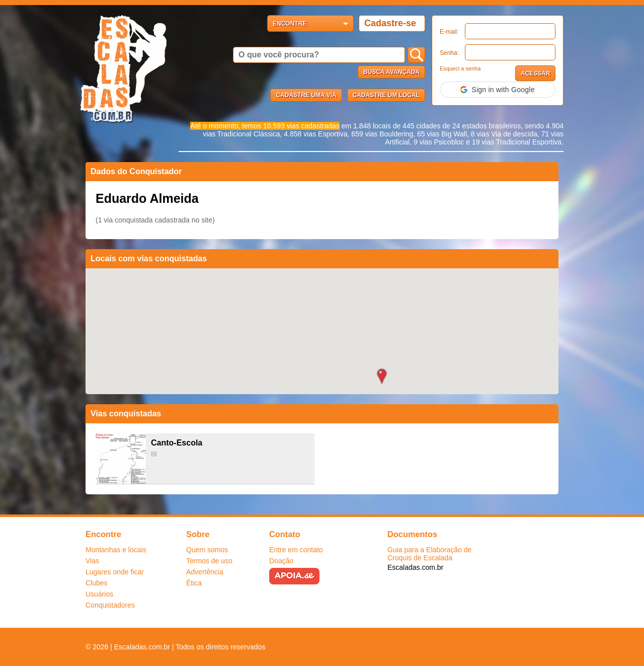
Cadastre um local (386, 95)
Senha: (449, 53)
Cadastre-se (390, 23)
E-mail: (449, 32)
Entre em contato (296, 550)
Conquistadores (110, 605)
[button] (498, 90)
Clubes (97, 583)
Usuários (99, 594)
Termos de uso (209, 561)
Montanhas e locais (116, 550)
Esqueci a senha (460, 68)
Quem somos (207, 550)
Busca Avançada (391, 72)
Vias (92, 561)
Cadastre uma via (306, 95)
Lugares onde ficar (115, 572)
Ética (194, 583)
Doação (281, 561)
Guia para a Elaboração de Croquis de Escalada (429, 554)
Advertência (205, 572)
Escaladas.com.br (415, 567)
